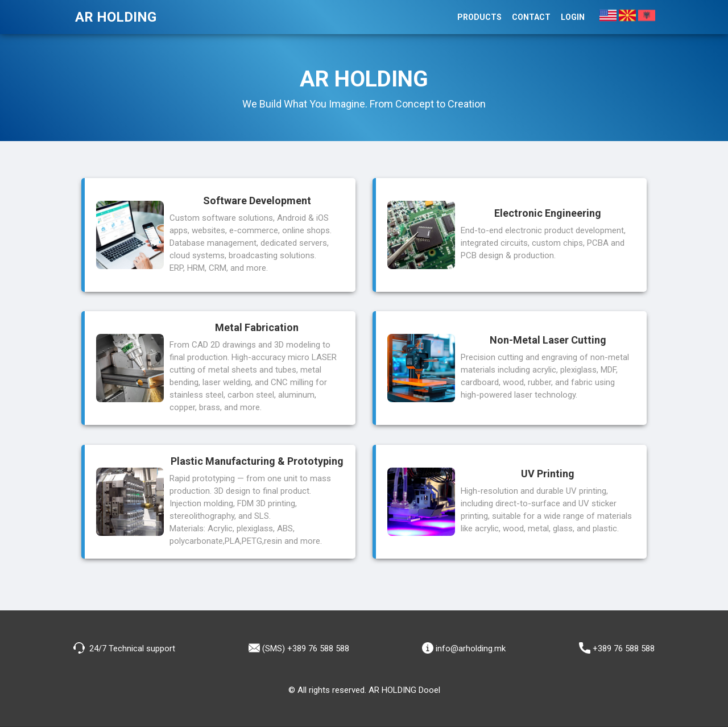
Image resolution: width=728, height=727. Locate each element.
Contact (531, 17)
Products (479, 17)
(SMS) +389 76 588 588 (299, 648)
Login (573, 17)
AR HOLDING (116, 17)
